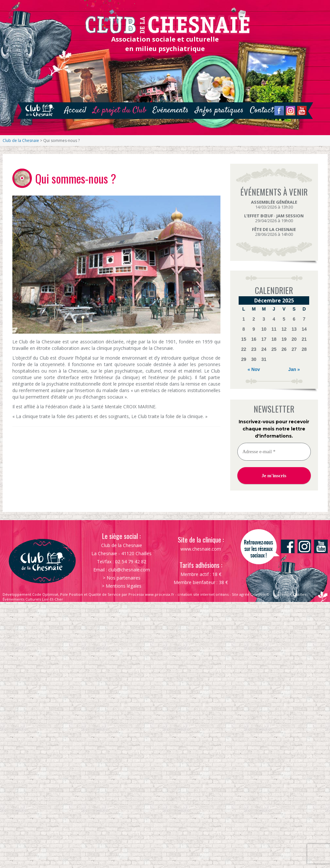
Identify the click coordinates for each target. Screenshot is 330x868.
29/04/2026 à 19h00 (274, 218)
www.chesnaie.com (201, 549)
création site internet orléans (203, 594)
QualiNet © (260, 594)
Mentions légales (124, 586)
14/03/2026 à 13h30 (274, 204)
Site (235, 594)
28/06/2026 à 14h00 (274, 232)
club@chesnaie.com (129, 570)
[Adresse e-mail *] (274, 452)
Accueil (75, 110)
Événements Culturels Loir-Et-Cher (33, 599)
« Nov (254, 369)
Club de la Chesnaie (21, 140)
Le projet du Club (119, 110)
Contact (262, 110)
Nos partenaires (124, 578)
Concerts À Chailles (289, 594)
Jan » (294, 369)
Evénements (171, 110)
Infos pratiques (219, 110)
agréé (244, 594)
